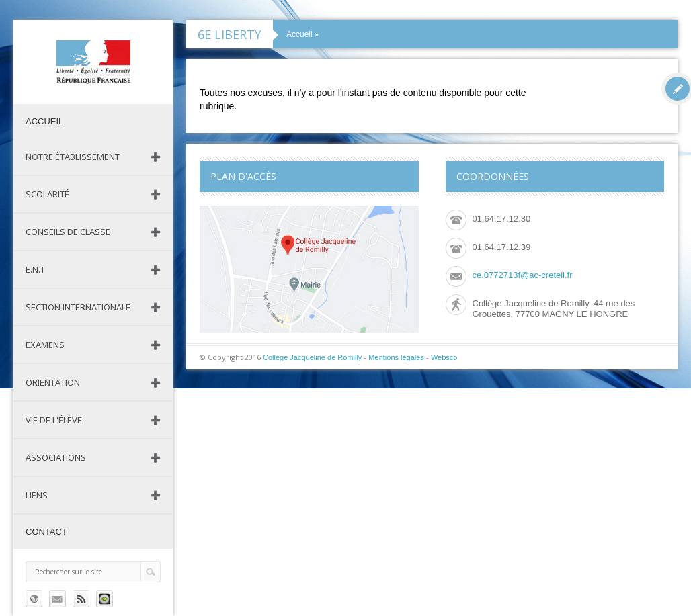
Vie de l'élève (54, 420)
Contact (46, 532)
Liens (37, 495)
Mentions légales (396, 357)
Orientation (53, 382)
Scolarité (47, 194)
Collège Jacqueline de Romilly (312, 357)
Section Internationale (78, 307)
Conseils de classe (68, 232)
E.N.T (35, 269)
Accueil (44, 121)
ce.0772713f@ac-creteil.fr (523, 275)
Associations (56, 457)
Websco (444, 357)
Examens (45, 345)
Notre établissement (73, 157)
